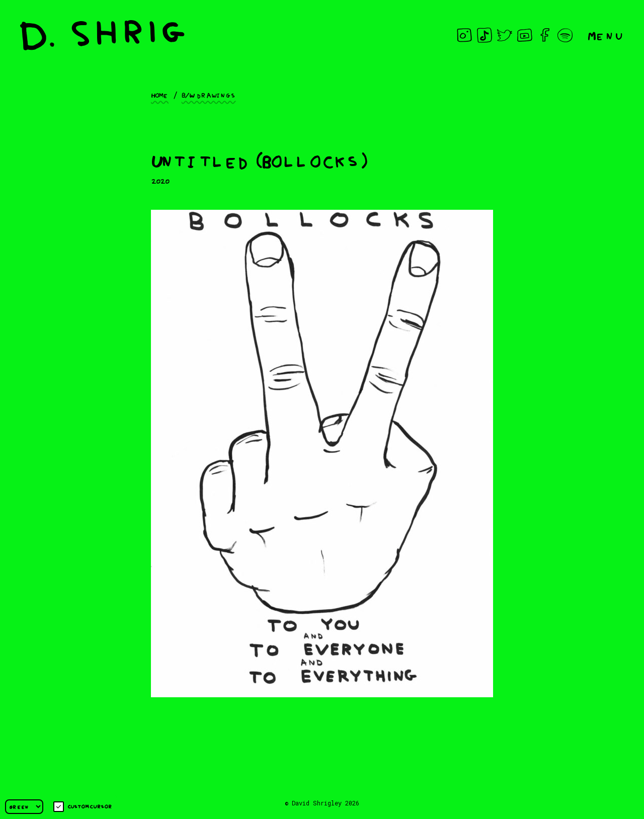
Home (160, 95)
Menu (606, 35)
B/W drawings (209, 95)
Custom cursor (83, 807)
